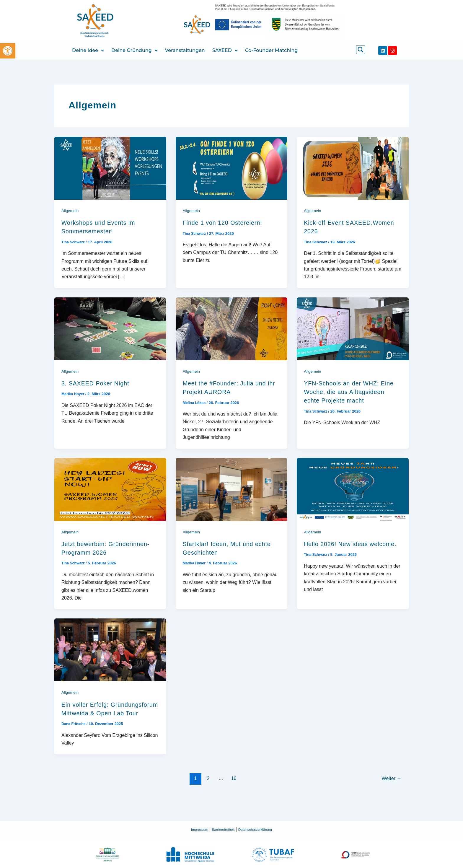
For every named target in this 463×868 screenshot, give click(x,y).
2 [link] (207, 795)
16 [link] (233, 795)
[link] (8, 51)
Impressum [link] (190, 829)
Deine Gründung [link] (135, 51)
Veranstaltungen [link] (185, 50)
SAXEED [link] (225, 51)
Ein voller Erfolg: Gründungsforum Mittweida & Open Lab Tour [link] (108, 722)
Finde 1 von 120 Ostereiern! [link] (228, 223)
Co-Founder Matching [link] (271, 50)
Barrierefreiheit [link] (221, 829)
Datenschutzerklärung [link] (263, 829)
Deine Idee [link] (88, 51)
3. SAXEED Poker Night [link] (100, 383)
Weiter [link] (391, 795)
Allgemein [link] (70, 211)
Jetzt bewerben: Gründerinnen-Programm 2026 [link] (101, 552)
